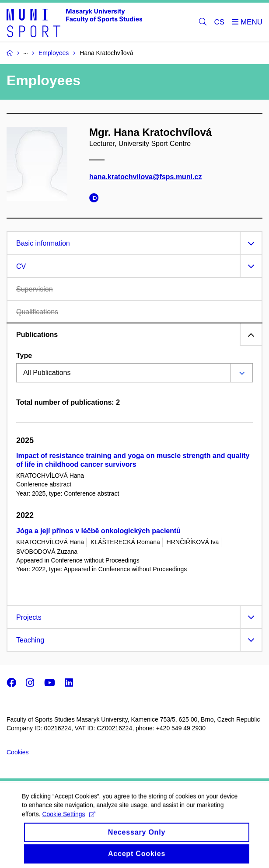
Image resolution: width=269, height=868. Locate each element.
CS (220, 22)
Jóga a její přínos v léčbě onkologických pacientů (98, 531)
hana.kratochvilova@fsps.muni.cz (145, 177)
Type (24, 356)
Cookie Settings (68, 822)
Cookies (18, 752)
